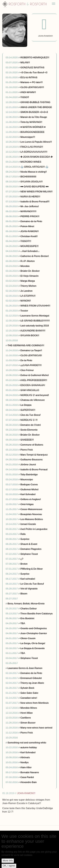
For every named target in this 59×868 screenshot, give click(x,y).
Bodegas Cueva (29, 484)
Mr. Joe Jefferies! (30, 206)
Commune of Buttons (32, 445)
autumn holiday (29, 747)
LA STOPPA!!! (28, 296)
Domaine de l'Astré (31, 425)
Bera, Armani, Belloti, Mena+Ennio (26, 604)
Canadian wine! (29, 698)
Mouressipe (27, 479)
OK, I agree (9, 866)
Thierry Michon (28, 286)
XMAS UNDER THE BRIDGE (36, 107)
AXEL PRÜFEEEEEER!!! (34, 380)
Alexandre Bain (29, 782)
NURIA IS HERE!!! (30, 197)
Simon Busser (28, 723)
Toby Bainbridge (29, 475)
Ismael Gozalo (28, 524)
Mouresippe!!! (28, 137)
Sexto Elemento (29, 430)
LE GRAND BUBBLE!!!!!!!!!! (35, 321)
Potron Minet (27, 226)
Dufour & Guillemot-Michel (35, 375)
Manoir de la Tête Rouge (34, 117)
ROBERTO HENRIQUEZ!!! (35, 58)
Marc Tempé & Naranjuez (34, 455)
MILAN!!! (25, 62)
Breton (24, 564)
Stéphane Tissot (29, 554)
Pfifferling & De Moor (32, 569)
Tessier (24, 311)
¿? (22, 559)
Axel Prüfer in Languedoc (34, 529)
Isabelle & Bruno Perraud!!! (35, 202)
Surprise (25, 539)
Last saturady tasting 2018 (35, 326)
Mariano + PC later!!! (32, 82)
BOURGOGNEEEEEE (32, 132)
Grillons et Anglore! (31, 499)
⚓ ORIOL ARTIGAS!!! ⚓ (34, 167)
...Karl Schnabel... (30, 251)
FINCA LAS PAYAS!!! (32, 147)
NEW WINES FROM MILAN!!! (36, 192)
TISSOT (25, 97)
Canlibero (26, 718)
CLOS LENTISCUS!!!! (32, 87)
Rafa (23, 534)
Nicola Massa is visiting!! (34, 172)
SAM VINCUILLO (30, 390)
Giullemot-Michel (29, 489)
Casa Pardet (27, 777)
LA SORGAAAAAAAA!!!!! (34, 152)
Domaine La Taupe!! (31, 350)
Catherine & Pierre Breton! (35, 256)
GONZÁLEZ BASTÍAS (32, 67)
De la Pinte (26, 360)
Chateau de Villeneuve (33, 400)
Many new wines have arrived (36, 728)
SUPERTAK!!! (28, 410)
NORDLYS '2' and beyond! (35, 395)
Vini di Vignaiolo (29, 589)
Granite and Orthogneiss (34, 628)
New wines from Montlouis (35, 703)
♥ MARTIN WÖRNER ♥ (33, 127)
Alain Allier (26, 767)
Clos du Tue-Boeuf (30, 415)
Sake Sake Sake (29, 693)
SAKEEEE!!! (27, 440)
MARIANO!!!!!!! (28, 211)
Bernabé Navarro (30, 772)
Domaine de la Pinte (31, 221)
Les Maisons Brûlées (32, 519)
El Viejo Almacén (29, 276)
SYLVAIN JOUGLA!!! (32, 182)
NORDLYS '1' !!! (29, 420)
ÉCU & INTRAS (29, 77)
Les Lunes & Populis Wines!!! (36, 142)
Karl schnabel (28, 579)
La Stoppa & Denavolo (33, 648)
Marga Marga (28, 281)
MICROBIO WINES (31, 162)
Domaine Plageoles (31, 549)
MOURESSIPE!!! (29, 246)
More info (8, 861)
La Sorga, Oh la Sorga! (33, 643)
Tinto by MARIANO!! (31, 122)
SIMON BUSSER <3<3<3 (34, 112)
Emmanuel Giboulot (31, 678)
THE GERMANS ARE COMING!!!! (26, 345)
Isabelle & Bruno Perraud (34, 470)
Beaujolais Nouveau (31, 514)
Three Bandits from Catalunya (37, 614)
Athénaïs (25, 757)
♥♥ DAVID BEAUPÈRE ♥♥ (34, 187)
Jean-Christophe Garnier (34, 633)
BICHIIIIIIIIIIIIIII (28, 177)
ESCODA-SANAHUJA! (33, 385)
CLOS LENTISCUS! (31, 355)
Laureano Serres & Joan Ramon (25, 668)
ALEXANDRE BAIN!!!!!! (33, 331)
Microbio (25, 266)
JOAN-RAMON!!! (30, 231)
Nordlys (25, 762)
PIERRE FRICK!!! (30, 216)
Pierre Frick (27, 450)
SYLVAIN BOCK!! (30, 335)
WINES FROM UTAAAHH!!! (35, 306)
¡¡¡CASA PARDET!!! (31, 365)
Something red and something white (27, 743)
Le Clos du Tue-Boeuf (32, 584)
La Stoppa (26, 405)
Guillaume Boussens (32, 460)
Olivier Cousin (28, 638)
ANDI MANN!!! (28, 92)
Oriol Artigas (27, 504)
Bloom (24, 594)
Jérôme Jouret (28, 465)
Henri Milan (27, 713)
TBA (23, 623)
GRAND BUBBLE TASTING (35, 102)
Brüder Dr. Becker (30, 271)
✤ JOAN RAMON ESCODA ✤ (37, 157)
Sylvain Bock (27, 688)
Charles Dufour (29, 609)
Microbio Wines (29, 708)
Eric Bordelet (27, 618)
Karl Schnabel (28, 494)
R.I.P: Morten (28, 261)
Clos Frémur (27, 370)
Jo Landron (26, 291)
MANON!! (26, 301)
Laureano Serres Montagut (35, 316)
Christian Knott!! (29, 236)
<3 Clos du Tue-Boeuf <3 (34, 72)
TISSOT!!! (26, 241)
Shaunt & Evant (29, 544)
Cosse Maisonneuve (31, 509)
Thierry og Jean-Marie (32, 683)
